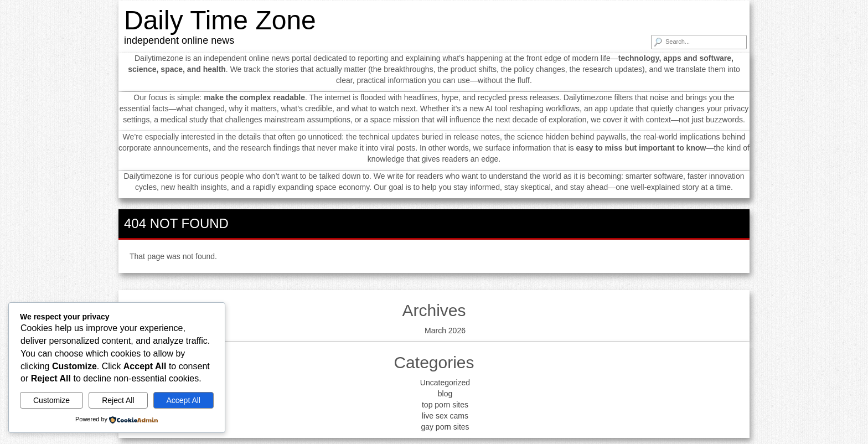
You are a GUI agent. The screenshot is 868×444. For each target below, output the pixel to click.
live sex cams (445, 416)
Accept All (184, 400)
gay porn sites (445, 427)
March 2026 (445, 331)
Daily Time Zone (220, 20)
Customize (51, 400)
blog (445, 394)
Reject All (118, 400)
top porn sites (445, 405)
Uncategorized (445, 383)
